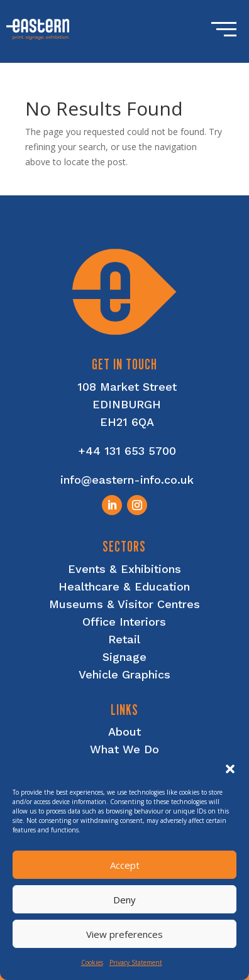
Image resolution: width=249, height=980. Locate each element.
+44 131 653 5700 (127, 451)
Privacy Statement (136, 962)
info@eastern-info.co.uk (127, 480)
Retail (124, 639)
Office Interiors (124, 622)
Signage (124, 657)
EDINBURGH (127, 404)
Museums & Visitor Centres (124, 604)
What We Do (124, 749)
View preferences (124, 934)
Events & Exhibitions (124, 569)
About (124, 732)
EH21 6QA (127, 422)
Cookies (92, 962)
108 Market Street (127, 387)
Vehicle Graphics (124, 674)
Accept (125, 865)
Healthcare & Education (124, 586)
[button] (230, 769)
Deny (124, 900)
